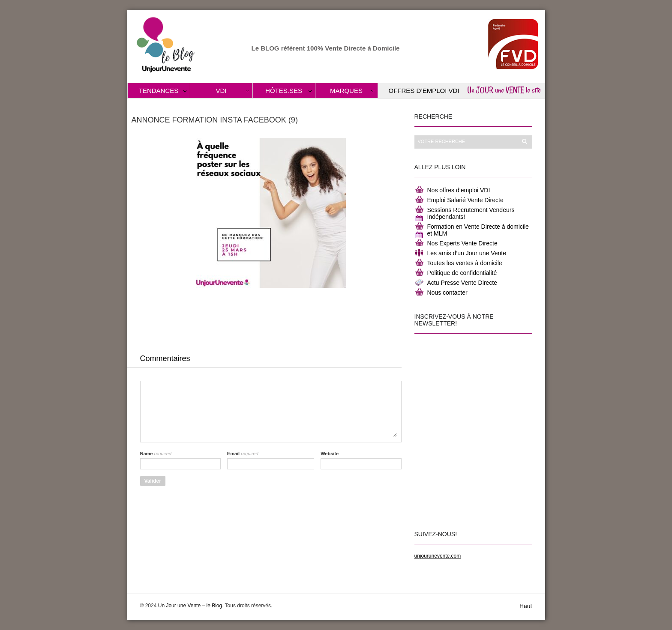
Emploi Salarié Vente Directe (465, 200)
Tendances (159, 91)
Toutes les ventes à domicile (465, 263)
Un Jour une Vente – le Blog (190, 606)
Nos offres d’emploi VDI (459, 190)
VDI (221, 91)
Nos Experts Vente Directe (462, 243)
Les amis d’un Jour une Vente (467, 253)
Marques (346, 91)
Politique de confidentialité (462, 273)
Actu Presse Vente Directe (462, 283)
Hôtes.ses (284, 91)
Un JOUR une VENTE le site (504, 90)
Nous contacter (447, 293)
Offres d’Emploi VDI (424, 91)
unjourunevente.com (438, 556)
